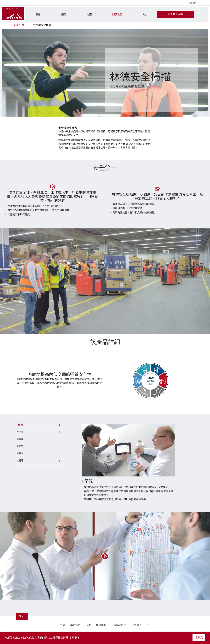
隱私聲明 (136, 625)
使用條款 (101, 625)
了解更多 (74, 638)
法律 (88, 625)
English (192, 3)
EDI (148, 625)
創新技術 (19, 25)
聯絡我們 (75, 625)
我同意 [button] (199, 638)
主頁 (62, 625)
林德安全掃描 (42, 25)
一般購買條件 (119, 625)
